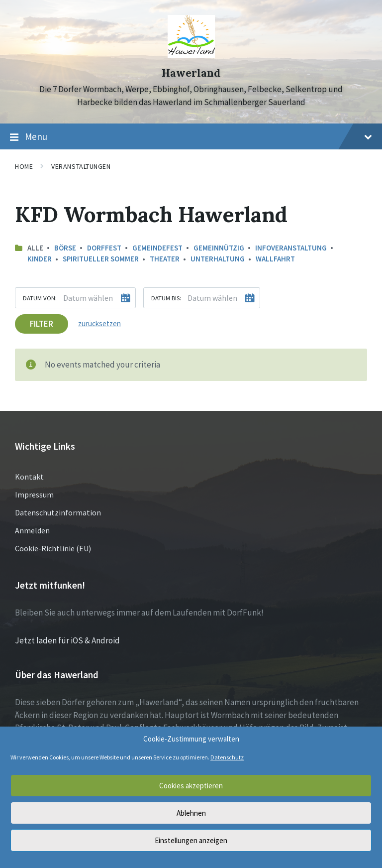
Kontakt (29, 477)
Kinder (40, 259)
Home (24, 166)
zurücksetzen (99, 323)
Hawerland (191, 73)
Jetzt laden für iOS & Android (67, 640)
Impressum (34, 495)
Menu (191, 137)
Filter (42, 324)
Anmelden (32, 530)
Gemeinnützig (219, 248)
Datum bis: (166, 298)
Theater (165, 259)
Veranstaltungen (81, 166)
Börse (65, 248)
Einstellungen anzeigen (191, 840)
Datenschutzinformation (58, 512)
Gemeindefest (157, 248)
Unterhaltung (218, 259)
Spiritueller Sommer (101, 259)
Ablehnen (191, 813)
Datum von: (40, 298)
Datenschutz (227, 757)
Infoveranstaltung (291, 248)
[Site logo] (191, 55)
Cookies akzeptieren (191, 786)
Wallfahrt (275, 259)
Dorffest (104, 248)
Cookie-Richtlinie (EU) (53, 548)
